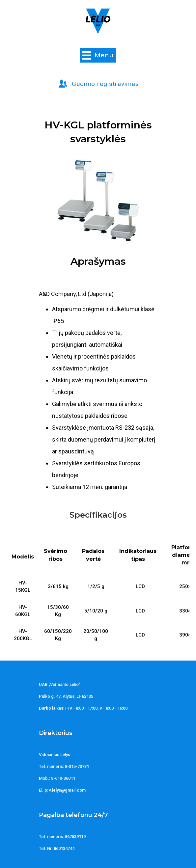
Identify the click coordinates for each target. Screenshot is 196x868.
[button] (99, 84)
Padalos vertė (93, 555)
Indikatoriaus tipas (138, 555)
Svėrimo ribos (56, 555)
